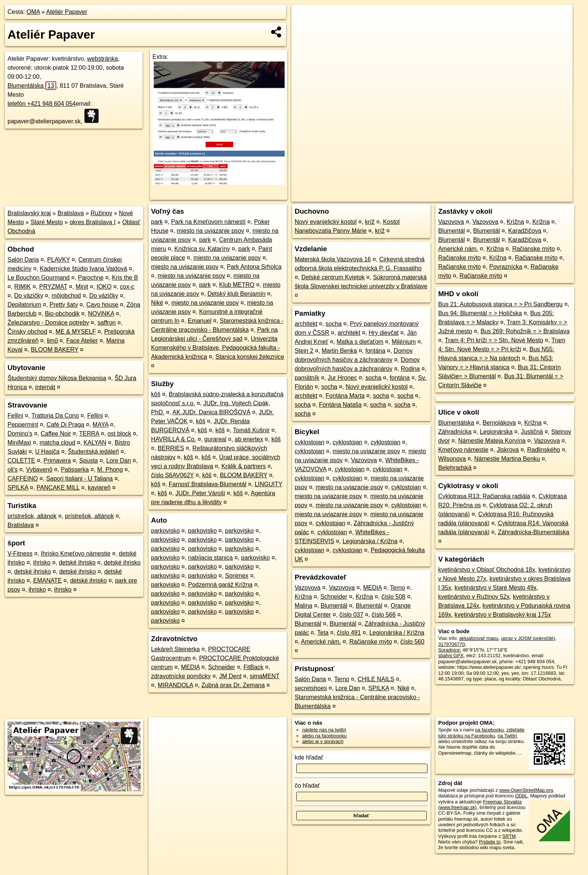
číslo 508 (393, 597)
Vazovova (364, 460)
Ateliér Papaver (67, 12)
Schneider (222, 667)
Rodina (410, 369)
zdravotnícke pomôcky (181, 676)
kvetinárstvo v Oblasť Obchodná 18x (487, 570)
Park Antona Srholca (254, 267)
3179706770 (451, 644)
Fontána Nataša (340, 405)
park (157, 222)
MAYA (100, 425)
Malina (304, 606)
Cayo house (102, 305)
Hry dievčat (384, 333)
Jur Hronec (342, 378)
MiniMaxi (19, 443)
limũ (52, 341)
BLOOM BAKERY (55, 350)
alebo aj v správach (323, 741)
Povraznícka (506, 267)
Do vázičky (29, 296)
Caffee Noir (56, 434)
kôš (156, 394)
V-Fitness (20, 554)
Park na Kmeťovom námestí (208, 222)
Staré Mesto (46, 222)
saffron (107, 323)
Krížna (303, 597)
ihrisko (42, 563)
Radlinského (544, 450)
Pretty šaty (64, 305)
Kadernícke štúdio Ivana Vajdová (83, 269)
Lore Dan (118, 461)
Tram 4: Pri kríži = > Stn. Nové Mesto (494, 340)
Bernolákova (499, 423)
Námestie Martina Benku (507, 459)
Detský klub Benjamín (236, 294)
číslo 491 (349, 633)
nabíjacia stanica (211, 558)
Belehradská (455, 468)
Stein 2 (304, 351)
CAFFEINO (23, 479)
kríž (370, 222)
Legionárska (496, 432)
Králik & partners (243, 466)
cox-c (127, 287)
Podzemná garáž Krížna (220, 585)
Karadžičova (525, 231)
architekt (306, 324)
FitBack (253, 667)
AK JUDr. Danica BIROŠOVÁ (211, 412)
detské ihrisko (77, 563)
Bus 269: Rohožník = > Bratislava (525, 331)
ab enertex (249, 439)
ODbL (521, 796)
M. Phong (110, 470)
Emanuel (200, 321)
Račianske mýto (371, 642)
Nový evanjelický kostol (326, 222)
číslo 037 (351, 615)
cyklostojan (310, 442)
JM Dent (230, 676)
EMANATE (47, 581)
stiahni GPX (451, 656)
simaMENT (265, 676)
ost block (119, 434)
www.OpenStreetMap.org (526, 790)
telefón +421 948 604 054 (42, 104)
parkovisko (165, 531)
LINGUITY (268, 484)
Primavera (57, 461)
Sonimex (237, 576)
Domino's (20, 434)
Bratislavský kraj (29, 213)
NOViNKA (101, 314)
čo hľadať (307, 786)
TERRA (89, 434)
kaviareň (99, 488)
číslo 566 (384, 615)
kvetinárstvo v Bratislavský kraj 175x (503, 615)
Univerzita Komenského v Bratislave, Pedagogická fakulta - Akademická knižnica (215, 348)
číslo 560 (412, 642)
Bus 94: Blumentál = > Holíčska (480, 313)
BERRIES (171, 448)
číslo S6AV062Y (172, 475)
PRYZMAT (53, 287)
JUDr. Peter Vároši (200, 493)
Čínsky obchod (27, 332)
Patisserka (75, 470)
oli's (13, 470)
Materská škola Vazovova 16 (333, 259)
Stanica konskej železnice (250, 357)
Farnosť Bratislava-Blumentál (208, 484)
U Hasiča (47, 452)
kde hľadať (309, 757)
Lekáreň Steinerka (175, 649)
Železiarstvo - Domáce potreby (48, 323)
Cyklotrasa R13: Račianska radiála (484, 496)
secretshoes (311, 688)
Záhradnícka (455, 432)
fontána (375, 351)
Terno (397, 588)
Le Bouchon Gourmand (38, 278)
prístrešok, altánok (32, 516)
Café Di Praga (65, 425)
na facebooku (490, 730)
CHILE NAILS (376, 679)
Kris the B (125, 278)
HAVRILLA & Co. (174, 439)
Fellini (15, 416)
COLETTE (21, 461)
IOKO (104, 287)
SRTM (509, 836)
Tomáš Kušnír (251, 430)
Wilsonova (452, 459)
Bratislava (70, 213)
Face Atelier (82, 341)
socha (334, 324)
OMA (33, 12)
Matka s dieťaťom (360, 342)
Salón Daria (23, 260)
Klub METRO (237, 285)
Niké (157, 303)
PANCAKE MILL (58, 488)
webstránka (103, 59)
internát (45, 387)
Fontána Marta (345, 396)
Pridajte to (490, 842)
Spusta (88, 461)
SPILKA (18, 488)
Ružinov (101, 213)
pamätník (307, 378)
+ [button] (304, 18)
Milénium (404, 342)
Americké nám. (321, 642)
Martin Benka (339, 351)
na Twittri (507, 736)
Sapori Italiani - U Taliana (79, 479)
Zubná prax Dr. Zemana (233, 685)
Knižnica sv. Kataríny (202, 249)
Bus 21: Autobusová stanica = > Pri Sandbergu (500, 304)
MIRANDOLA (175, 685)
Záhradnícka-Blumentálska (534, 532)
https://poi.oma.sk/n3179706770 (539, 196)
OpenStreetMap (443, 196)
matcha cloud (57, 443)
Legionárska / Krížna (370, 541)
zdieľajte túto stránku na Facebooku (481, 733)
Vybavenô (39, 470)
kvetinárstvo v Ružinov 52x (474, 597)
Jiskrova (508, 450)
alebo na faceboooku (325, 736)
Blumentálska (32, 86)
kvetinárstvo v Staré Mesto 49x (496, 588)
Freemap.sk (482, 196)
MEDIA (190, 667)
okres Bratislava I (92, 222)
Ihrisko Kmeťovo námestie (76, 554)
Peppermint (23, 425)
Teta (323, 633)
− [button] (304, 29)
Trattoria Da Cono (55, 416)
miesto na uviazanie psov (210, 231)
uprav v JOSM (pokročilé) (528, 638)
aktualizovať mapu (478, 638)
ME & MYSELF (76, 332)
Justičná (532, 432)
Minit (82, 287)
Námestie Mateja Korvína (492, 441)
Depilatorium (24, 305)
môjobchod (66, 296)
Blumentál (334, 606)
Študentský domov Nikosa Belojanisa (57, 378)
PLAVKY (59, 260)
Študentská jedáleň (93, 452)
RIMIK (22, 287)
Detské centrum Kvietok (333, 277)
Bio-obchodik (62, 314)
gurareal (215, 439)
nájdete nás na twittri (324, 730)
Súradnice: (449, 650)
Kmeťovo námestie (463, 450)
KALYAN (95, 443)
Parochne (91, 278)
